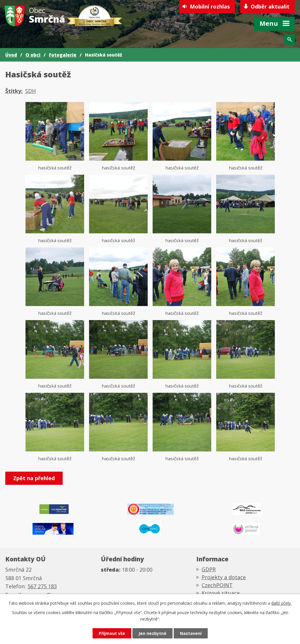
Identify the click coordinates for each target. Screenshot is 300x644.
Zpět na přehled (34, 478)
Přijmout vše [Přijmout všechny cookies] (112, 633)
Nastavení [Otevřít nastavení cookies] (191, 633)
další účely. (281, 603)
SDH (30, 91)
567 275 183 (42, 586)
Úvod (11, 55)
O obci (33, 55)
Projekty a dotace (224, 577)
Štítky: (14, 91)
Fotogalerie (63, 55)
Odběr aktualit (270, 6)
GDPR (209, 569)
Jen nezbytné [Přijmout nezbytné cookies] (152, 633)
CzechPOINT (217, 585)
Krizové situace (221, 593)
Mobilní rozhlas (210, 6)
